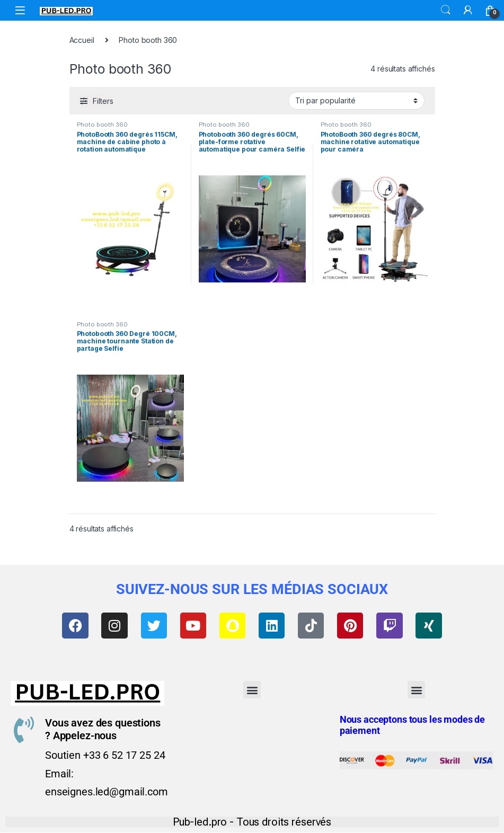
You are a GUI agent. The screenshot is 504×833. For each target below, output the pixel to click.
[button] (252, 690)
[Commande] (356, 101)
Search (446, 10)
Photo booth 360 (102, 125)
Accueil (82, 40)
